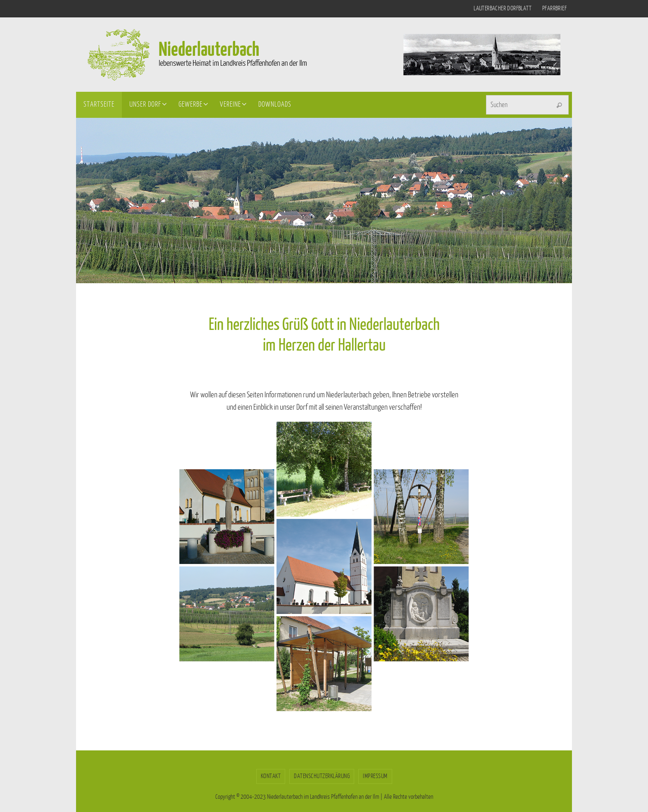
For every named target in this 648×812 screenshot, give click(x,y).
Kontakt (271, 776)
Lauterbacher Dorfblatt (503, 8)
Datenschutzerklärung (322, 776)
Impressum (375, 776)
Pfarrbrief (554, 8)
